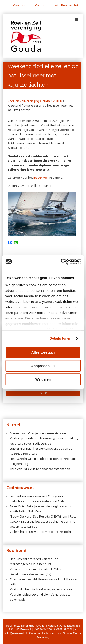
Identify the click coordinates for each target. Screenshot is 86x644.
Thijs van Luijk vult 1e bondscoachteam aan (40, 469)
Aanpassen (43, 366)
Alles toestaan (43, 352)
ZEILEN (58, 101)
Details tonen (60, 338)
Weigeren (43, 379)
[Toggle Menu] (76, 20)
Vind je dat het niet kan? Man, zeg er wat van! (41, 589)
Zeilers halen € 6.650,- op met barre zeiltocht (40, 532)
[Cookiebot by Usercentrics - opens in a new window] (61, 262)
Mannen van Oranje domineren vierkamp (39, 433)
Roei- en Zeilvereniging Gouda (29, 101)
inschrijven (41, 178)
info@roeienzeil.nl (16, 633)
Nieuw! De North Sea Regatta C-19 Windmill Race (43, 516)
